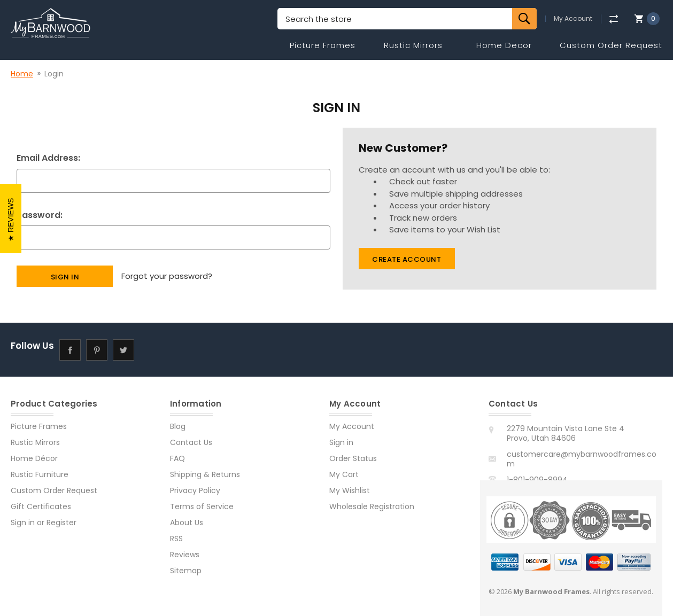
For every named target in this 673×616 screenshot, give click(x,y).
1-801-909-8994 (537, 480)
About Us (187, 523)
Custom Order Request (611, 45)
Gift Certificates (41, 506)
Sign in (23, 523)
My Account (573, 19)
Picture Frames (323, 45)
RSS (176, 539)
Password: (40, 215)
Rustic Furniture (40, 474)
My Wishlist (350, 490)
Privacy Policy (195, 490)
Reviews (185, 555)
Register (61, 523)
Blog (178, 426)
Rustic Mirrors (413, 45)
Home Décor (34, 458)
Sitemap (186, 571)
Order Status (353, 458)
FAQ (177, 458)
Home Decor (504, 45)
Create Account (407, 259)
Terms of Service (202, 506)
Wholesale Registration (372, 506)
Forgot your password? (167, 276)
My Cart (344, 474)
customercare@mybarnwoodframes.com (582, 459)
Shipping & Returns (205, 474)
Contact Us (191, 442)
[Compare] (613, 19)
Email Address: (48, 158)
